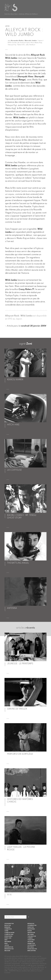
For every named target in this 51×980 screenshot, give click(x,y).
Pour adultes (32, 949)
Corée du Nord (9, 933)
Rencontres (32, 951)
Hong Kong (8, 936)
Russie (30, 931)
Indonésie (8, 942)
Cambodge (8, 929)
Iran (6, 943)
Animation (31, 943)
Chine (6, 931)
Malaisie (7, 951)
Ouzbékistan (32, 925)
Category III (32, 945)
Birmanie (7, 927)
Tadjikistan (32, 936)
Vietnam (30, 942)
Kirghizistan (9, 949)
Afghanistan (9, 924)
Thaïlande (31, 940)
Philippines (31, 929)
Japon (7, 945)
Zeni (29, 344)
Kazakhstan (9, 947)
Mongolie (31, 924)
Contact (7, 973)
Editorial (31, 947)
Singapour (31, 933)
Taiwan (30, 938)
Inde (6, 940)
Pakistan (31, 927)
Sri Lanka (31, 934)
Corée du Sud (9, 934)
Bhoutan (8, 925)
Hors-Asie (8, 938)
